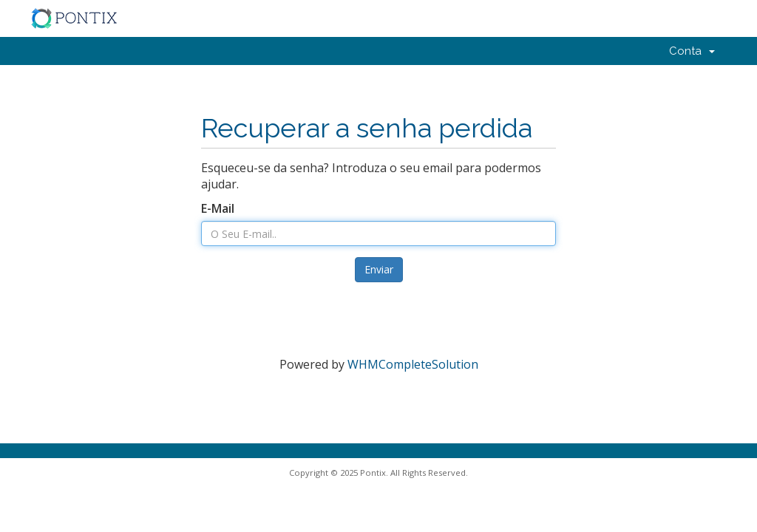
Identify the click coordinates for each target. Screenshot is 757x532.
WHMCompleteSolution (413, 364)
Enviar (379, 269)
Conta (692, 51)
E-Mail (218, 208)
